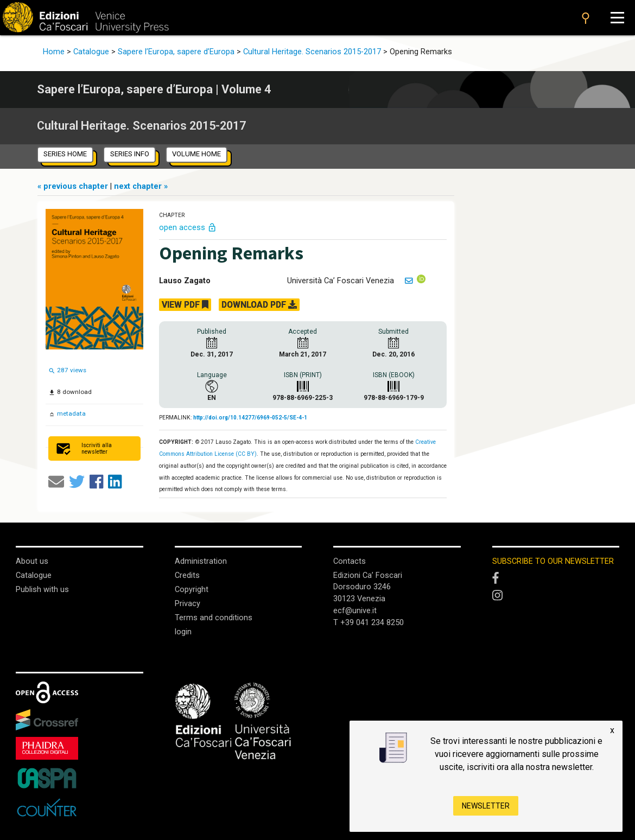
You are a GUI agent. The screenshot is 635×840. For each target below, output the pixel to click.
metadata (71, 413)
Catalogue (91, 52)
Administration (201, 561)
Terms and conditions (214, 618)
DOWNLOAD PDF (259, 305)
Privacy (188, 604)
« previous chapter (74, 186)
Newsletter (486, 806)
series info (130, 154)
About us (32, 561)
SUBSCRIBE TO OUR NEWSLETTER (553, 561)
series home (65, 154)
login (183, 632)
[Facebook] (556, 579)
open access (188, 228)
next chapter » (141, 186)
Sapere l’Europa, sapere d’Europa (176, 52)
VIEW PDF (185, 305)
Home (54, 52)
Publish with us (42, 590)
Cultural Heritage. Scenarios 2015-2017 (312, 52)
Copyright (192, 590)
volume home (196, 154)
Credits (187, 575)
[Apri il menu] (617, 18)
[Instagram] (556, 596)
